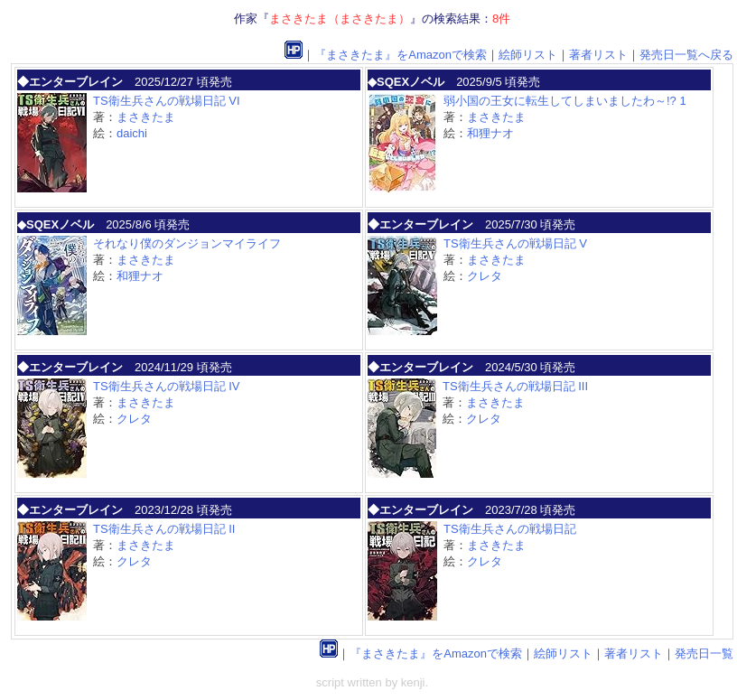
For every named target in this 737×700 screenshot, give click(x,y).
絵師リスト (528, 55)
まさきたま (146, 117)
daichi (132, 133)
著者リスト (598, 55)
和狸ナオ (490, 133)
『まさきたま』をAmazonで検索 (401, 55)
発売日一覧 (704, 653)
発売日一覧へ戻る (686, 55)
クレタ (485, 276)
